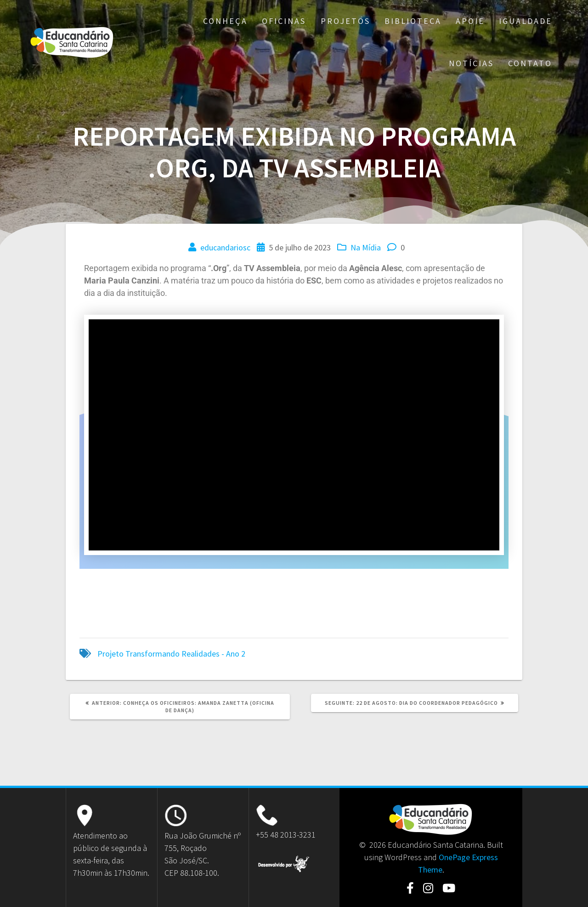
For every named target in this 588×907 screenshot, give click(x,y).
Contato (530, 63)
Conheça (225, 21)
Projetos (345, 21)
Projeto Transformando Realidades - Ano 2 (171, 654)
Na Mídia (366, 247)
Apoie (470, 21)
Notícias (471, 63)
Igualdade (526, 21)
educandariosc (225, 247)
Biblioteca (413, 21)
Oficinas (284, 21)
